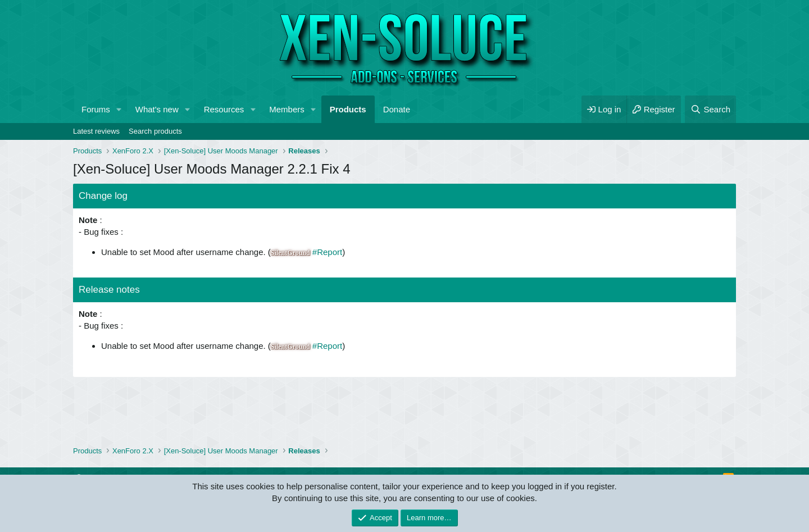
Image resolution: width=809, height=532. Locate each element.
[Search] (710, 109)
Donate (397, 109)
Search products (155, 131)
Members (287, 109)
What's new (157, 109)
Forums (96, 109)
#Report (327, 252)
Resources (224, 109)
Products (348, 109)
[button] (119, 109)
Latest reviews (96, 131)
